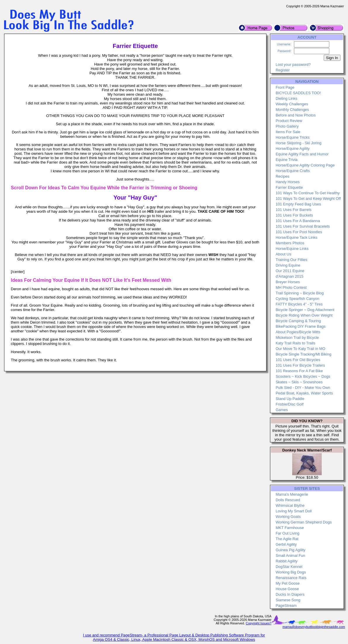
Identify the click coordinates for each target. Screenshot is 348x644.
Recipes (282, 176)
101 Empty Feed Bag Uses (298, 204)
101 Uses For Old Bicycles (298, 360)
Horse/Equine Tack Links (296, 237)
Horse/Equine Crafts (293, 171)
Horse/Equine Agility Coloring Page (305, 165)
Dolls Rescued (288, 500)
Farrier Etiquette (289, 187)
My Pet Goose (288, 583)
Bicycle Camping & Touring (298, 321)
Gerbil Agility (286, 544)
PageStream (286, 606)
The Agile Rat (287, 539)
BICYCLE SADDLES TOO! (298, 93)
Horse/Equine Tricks (292, 137)
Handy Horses (288, 182)
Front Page (285, 87)
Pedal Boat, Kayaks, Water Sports (304, 393)
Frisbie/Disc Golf (289, 404)
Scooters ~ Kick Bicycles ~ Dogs (303, 376)
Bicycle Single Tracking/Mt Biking (303, 354)
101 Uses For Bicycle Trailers (300, 365)
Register (283, 70)
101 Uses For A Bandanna (298, 221)
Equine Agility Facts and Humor (302, 154)
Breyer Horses (288, 282)
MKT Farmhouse (290, 528)
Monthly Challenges (292, 110)
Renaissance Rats (291, 578)
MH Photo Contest (291, 287)
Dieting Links (286, 98)
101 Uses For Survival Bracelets (303, 226)
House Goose (287, 589)
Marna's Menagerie (292, 494)
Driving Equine (288, 265)
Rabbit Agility (286, 561)
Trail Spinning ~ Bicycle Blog (300, 293)
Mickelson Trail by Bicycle (297, 338)
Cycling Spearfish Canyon (297, 299)
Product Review (289, 121)
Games (282, 410)
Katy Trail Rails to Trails (295, 343)
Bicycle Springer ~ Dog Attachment (305, 310)
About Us (283, 254)
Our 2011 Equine (290, 271)
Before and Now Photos (296, 115)
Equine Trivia (286, 160)
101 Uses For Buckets (294, 215)
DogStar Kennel (289, 567)
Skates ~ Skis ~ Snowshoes (299, 382)
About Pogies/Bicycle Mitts (298, 332)
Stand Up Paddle (290, 399)
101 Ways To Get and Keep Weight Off (308, 199)
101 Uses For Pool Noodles (299, 232)
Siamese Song (288, 600)
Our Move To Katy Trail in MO (300, 349)
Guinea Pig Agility (290, 550)
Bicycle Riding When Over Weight (304, 315)
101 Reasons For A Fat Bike (299, 371)
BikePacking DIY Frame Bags (301, 326)
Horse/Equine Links (292, 249)
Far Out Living (288, 533)
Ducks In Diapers (290, 594)
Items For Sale (288, 132)
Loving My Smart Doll (294, 511)
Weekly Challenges (292, 104)
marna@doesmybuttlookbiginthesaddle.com (314, 627)
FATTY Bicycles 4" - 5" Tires (299, 304)
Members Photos (290, 243)
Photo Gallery (287, 126)
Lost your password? (293, 65)
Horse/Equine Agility (292, 148)
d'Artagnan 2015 (289, 276)
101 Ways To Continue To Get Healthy (308, 193)
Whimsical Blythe (290, 505)
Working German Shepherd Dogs (304, 522)
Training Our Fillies (291, 260)
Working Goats (288, 517)
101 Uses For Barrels (294, 210)
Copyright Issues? (259, 623)
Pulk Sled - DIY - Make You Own (303, 388)
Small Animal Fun (290, 555)
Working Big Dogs (291, 572)
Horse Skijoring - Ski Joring (298, 143)
